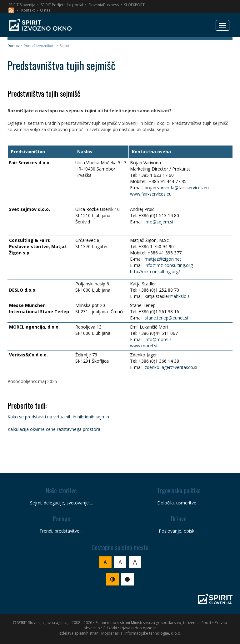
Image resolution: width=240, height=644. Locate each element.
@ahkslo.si (180, 296)
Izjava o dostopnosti (138, 628)
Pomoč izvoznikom (40, 46)
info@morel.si (159, 339)
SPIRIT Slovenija (22, 5)
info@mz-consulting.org (169, 265)
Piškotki (110, 628)
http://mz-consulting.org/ (155, 271)
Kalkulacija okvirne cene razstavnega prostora (54, 429)
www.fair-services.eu (151, 194)
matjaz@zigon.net (163, 259)
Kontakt (28, 10)
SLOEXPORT (134, 5)
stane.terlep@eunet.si (166, 318)
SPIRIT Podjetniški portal (62, 5)
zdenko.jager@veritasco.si (171, 367)
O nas (45, 10)
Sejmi (64, 46)
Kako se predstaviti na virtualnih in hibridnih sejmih (58, 417)
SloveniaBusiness (104, 5)
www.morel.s (143, 346)
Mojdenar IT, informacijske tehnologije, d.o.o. (141, 633)
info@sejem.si (159, 222)
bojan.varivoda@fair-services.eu (177, 188)
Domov (14, 46)
